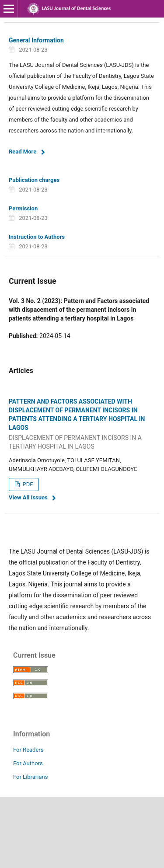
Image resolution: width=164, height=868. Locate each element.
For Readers (28, 750)
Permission (23, 208)
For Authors (28, 763)
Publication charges (34, 180)
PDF (27, 484)
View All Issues (28, 497)
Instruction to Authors (37, 237)
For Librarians (30, 777)
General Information (36, 40)
